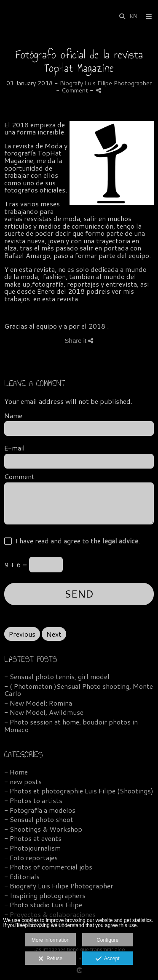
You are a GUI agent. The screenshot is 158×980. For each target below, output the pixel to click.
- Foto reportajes (31, 857)
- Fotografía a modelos (40, 810)
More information (51, 940)
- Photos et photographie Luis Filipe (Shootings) (79, 791)
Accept (108, 959)
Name (13, 416)
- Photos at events (33, 838)
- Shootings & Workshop (43, 829)
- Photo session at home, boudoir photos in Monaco (71, 726)
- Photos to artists (33, 800)
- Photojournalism (32, 848)
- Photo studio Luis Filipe (43, 905)
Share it (79, 341)
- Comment (73, 90)
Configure (107, 940)
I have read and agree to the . (76, 541)
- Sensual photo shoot (39, 819)
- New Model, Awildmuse (44, 712)
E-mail (15, 448)
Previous (22, 634)
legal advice (120, 541)
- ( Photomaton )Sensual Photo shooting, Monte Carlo (79, 690)
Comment (19, 477)
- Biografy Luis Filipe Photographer (59, 886)
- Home (16, 772)
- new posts (23, 781)
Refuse (50, 959)
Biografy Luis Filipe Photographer (106, 83)
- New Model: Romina (38, 703)
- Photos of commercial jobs (48, 867)
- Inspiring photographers (45, 895)
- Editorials (22, 876)
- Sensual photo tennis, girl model (57, 676)
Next (54, 634)
